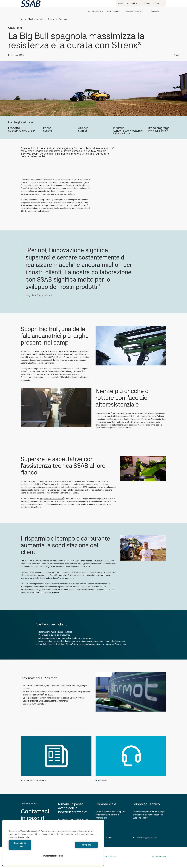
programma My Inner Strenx (53, 499)
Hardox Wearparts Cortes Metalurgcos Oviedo (62, 371)
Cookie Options (159, 857)
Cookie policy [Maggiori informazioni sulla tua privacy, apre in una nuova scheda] (24, 841)
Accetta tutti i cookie (30, 847)
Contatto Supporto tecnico (145, 838)
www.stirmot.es (39, 704)
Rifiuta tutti (76, 847)
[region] (53, 845)
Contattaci (101, 780)
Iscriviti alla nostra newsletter (34, 780)
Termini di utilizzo (109, 856)
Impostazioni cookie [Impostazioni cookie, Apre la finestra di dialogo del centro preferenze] (53, 856)
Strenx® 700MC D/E (21, 131)
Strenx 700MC (81, 205)
